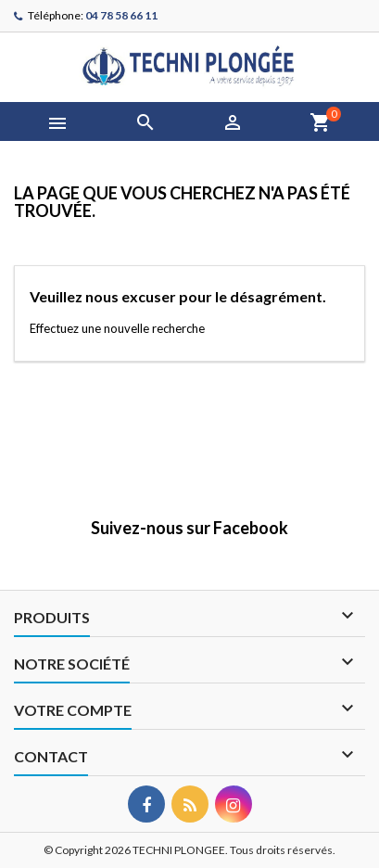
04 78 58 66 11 (121, 15)
